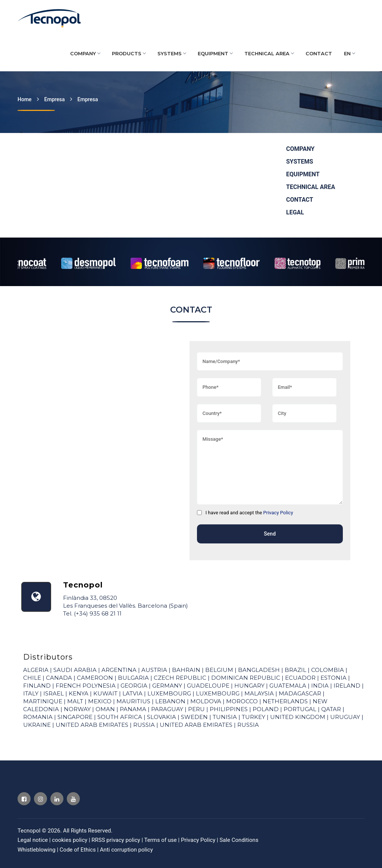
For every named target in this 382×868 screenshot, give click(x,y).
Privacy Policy (278, 513)
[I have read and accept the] (199, 513)
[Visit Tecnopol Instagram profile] (40, 799)
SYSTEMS (172, 53)
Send (270, 534)
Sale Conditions (239, 840)
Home (25, 99)
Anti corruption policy (126, 850)
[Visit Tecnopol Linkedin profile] (57, 799)
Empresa (55, 99)
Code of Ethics (78, 850)
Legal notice (33, 840)
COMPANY (85, 53)
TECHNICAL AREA (269, 53)
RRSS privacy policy (116, 840)
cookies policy (70, 840)
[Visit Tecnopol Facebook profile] (24, 799)
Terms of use (161, 840)
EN (349, 53)
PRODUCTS (129, 53)
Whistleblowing (37, 850)
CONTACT (319, 53)
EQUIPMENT (215, 53)
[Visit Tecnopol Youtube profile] (73, 799)
